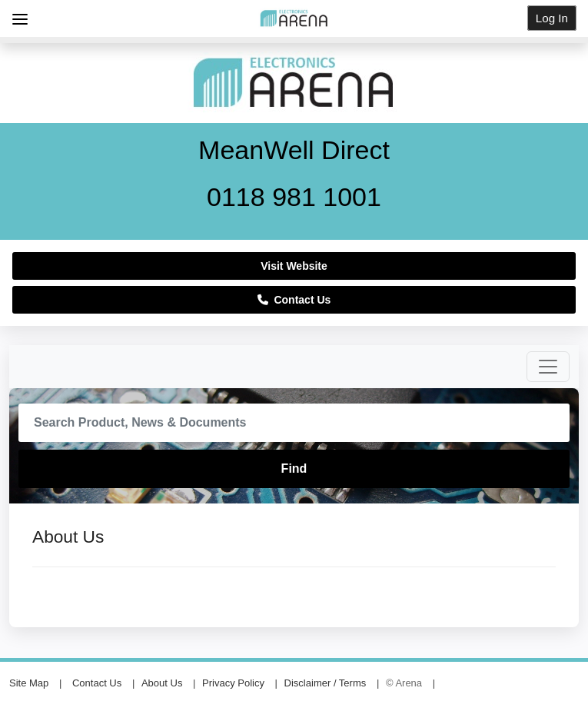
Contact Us (294, 300)
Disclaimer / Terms (326, 683)
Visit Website (294, 266)
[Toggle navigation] (548, 367)
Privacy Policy (233, 683)
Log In (552, 18)
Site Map (29, 683)
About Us (162, 683)
